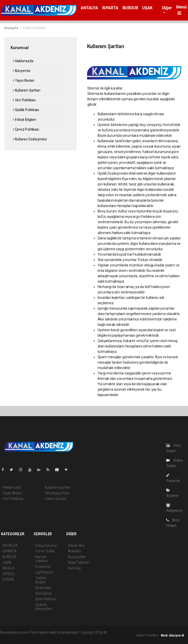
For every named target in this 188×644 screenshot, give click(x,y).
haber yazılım (51, 638)
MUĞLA (9, 568)
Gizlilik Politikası (26, 110)
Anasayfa (11, 28)
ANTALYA (89, 8)
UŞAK (147, 8)
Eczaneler (43, 567)
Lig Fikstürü (44, 572)
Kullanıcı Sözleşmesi (30, 139)
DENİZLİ (9, 574)
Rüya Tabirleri (78, 562)
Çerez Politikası (26, 129)
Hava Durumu (46, 545)
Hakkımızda (23, 61)
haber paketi (10, 638)
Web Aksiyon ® (172, 635)
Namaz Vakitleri (41, 559)
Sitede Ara (76, 545)
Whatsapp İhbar (57, 493)
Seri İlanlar (44, 593)
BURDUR (130, 8)
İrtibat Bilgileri (24, 120)
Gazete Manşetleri (44, 607)
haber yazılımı (119, 632)
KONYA (8, 579)
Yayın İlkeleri (24, 80)
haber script (72, 638)
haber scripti (30, 638)
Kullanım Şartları (35, 28)
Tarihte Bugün (41, 580)
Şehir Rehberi (46, 599)
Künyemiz (22, 71)
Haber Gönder (56, 499)
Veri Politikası (24, 100)
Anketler (74, 551)
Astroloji (74, 568)
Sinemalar (43, 588)
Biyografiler (77, 557)
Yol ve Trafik (45, 551)
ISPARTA (110, 8)
